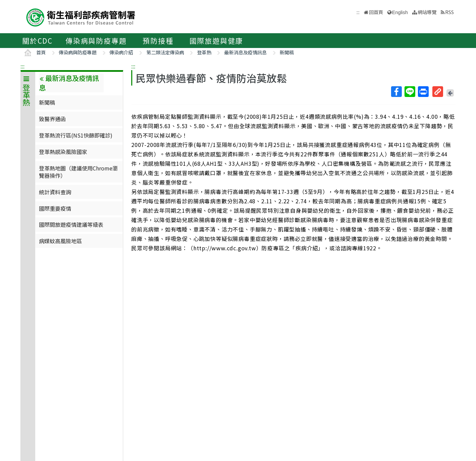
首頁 (41, 52)
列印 (423, 92)
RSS (449, 12)
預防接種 (158, 41)
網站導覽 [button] (427, 12)
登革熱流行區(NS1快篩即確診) (76, 135)
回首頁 (376, 12)
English (400, 12)
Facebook (396, 92)
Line (410, 92)
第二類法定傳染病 (165, 52)
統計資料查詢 (55, 192)
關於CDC (37, 41)
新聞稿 (287, 52)
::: (22, 66)
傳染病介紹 (121, 52)
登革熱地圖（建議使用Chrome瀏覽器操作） (78, 172)
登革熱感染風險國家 (63, 152)
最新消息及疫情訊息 (245, 52)
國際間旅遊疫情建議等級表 (71, 224)
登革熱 (204, 52)
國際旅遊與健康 (217, 41)
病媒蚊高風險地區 (60, 241)
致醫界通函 (52, 119)
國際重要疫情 (55, 208)
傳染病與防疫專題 (96, 41)
